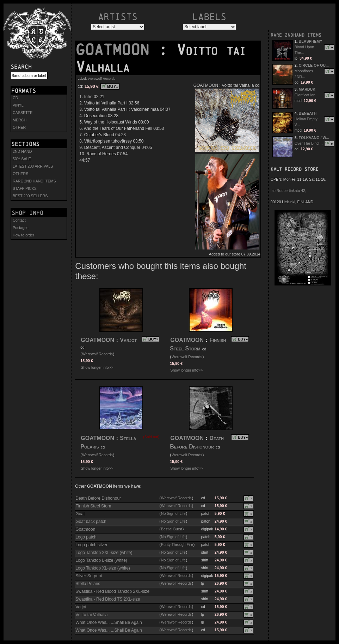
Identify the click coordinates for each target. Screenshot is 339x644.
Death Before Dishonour (98, 498)
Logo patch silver (91, 545)
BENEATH (308, 113)
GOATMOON (117, 50)
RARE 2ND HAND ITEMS (34, 181)
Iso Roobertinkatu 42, (288, 191)
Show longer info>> (97, 367)
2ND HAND (22, 151)
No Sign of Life (173, 513)
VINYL (18, 105)
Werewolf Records (101, 79)
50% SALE (22, 159)
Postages (20, 228)
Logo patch (86, 537)
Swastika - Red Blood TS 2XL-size (108, 599)
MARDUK (307, 89)
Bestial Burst (172, 529)
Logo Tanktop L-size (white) (101, 560)
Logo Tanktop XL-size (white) (103, 568)
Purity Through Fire (177, 544)
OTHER (19, 127)
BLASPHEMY (311, 41)
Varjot (128, 340)
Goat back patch (91, 522)
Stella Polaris (88, 584)
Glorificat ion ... (307, 95)
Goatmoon (85, 529)
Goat (80, 514)
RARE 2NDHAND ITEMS (296, 35)
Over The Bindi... (309, 143)
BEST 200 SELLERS (30, 196)
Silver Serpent (89, 576)
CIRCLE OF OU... (314, 65)
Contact (19, 220)
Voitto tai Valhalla (91, 615)
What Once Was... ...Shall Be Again (109, 622)
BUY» (113, 86)
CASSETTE (23, 113)
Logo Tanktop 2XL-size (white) (104, 553)
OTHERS (20, 174)
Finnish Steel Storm (94, 506)
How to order (23, 235)
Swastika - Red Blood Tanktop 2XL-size (112, 591)
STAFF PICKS (25, 188)
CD (15, 98)
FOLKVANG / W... (314, 138)
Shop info (27, 213)
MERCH (20, 120)
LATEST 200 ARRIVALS (33, 166)
